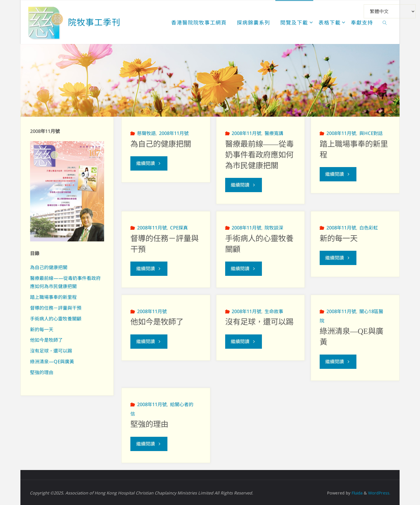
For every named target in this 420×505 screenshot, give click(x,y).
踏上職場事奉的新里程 (53, 297)
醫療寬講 (274, 133)
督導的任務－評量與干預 (56, 308)
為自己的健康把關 (161, 144)
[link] (385, 22)
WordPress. (379, 492)
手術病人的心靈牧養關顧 (56, 319)
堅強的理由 (149, 424)
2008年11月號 (174, 133)
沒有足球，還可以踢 (259, 322)
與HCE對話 (371, 133)
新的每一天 (339, 238)
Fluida (356, 492)
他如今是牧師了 (157, 322)
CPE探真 (179, 227)
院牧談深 (274, 227)
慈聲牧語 (146, 133)
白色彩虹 (369, 227)
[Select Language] (390, 11)
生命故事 (274, 311)
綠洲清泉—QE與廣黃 (52, 362)
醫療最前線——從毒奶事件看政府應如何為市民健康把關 (259, 155)
